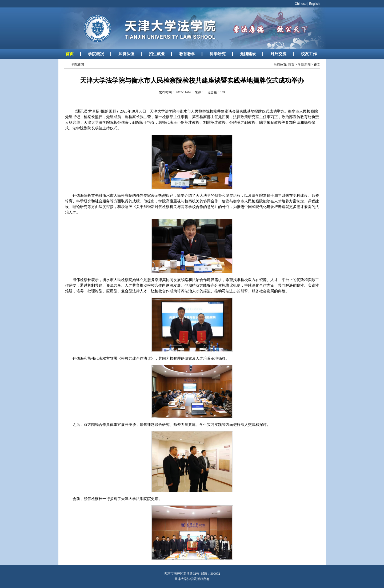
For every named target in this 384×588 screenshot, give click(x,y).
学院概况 (96, 54)
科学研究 (218, 54)
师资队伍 (126, 54)
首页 (70, 54)
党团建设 (248, 54)
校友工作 (309, 54)
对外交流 (278, 54)
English (314, 4)
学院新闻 (304, 65)
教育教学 (187, 54)
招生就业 (157, 54)
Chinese (301, 4)
